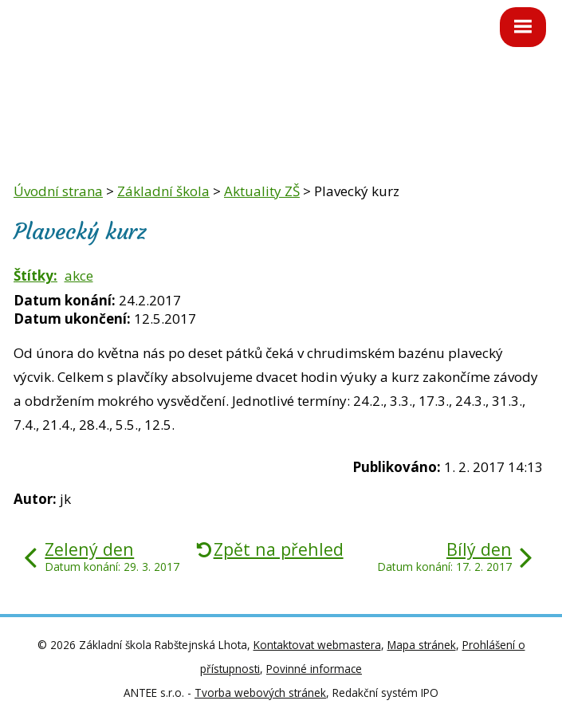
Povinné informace (314, 669)
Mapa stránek (422, 645)
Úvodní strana (58, 191)
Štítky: (35, 275)
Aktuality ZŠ (262, 191)
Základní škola (163, 191)
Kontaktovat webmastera (317, 645)
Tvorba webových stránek (260, 693)
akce (79, 275)
